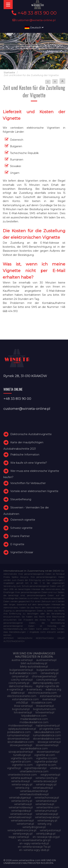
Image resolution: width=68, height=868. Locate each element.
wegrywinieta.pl (50, 775)
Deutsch (34, 27)
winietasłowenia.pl (22, 821)
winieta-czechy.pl (46, 778)
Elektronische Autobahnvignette (31, 434)
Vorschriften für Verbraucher (28, 483)
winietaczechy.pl (22, 801)
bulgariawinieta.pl (48, 670)
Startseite (9, 73)
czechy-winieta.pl (22, 680)
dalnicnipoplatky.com (46, 683)
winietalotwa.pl (45, 804)
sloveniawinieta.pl (18, 739)
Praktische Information (25, 455)
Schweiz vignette (21, 528)
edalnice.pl (18, 693)
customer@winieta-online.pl (34, 20)
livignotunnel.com (45, 709)
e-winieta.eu (34, 689)
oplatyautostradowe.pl (22, 729)
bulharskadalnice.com (23, 673)
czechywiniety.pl (19, 683)
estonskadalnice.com (25, 699)
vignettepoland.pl (35, 768)
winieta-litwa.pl (20, 781)
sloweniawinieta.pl (47, 745)
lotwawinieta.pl (45, 712)
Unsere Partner (20, 536)
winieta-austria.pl (21, 778)
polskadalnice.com (19, 732)
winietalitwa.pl (23, 804)
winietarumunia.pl (46, 811)
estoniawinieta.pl (50, 696)
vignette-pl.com (21, 762)
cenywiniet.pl (20, 676)
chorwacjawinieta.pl (44, 676)
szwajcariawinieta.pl (21, 752)
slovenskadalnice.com (47, 739)
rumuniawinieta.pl (18, 735)
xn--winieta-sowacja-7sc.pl (34, 847)
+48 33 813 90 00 (34, 13)
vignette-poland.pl (46, 762)
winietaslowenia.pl (20, 817)
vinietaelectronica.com (34, 771)
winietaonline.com (48, 807)
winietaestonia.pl (46, 801)
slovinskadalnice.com (21, 742)
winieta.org (22, 788)
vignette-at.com (45, 755)
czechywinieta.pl (47, 680)
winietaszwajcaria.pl (47, 817)
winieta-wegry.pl (22, 784)
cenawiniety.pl (50, 673)
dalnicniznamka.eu (21, 686)
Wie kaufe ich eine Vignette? (29, 463)
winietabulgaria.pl (20, 798)
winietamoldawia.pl (21, 807)
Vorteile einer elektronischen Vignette (34, 491)
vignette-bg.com (22, 758)
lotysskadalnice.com (34, 716)
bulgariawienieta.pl (21, 670)
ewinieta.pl (49, 699)
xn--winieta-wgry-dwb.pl (34, 850)
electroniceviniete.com (22, 696)
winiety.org (44, 824)
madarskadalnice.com (34, 719)
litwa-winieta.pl (23, 706)
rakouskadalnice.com (47, 732)
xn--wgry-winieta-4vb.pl (34, 843)
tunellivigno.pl (22, 755)
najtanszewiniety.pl (48, 726)
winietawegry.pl (47, 821)
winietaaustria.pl (43, 788)
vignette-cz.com (47, 758)
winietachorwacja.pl (47, 798)
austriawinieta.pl (46, 660)
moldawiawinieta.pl (20, 726)
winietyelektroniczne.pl (22, 830)
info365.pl (22, 703)
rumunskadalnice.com (47, 735)
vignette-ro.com (22, 765)
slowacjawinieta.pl (21, 745)
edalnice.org (53, 689)
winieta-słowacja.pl (45, 781)
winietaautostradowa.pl (34, 794)
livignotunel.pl (21, 709)
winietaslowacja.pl (47, 814)
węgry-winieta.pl (19, 837)
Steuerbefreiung (21, 499)
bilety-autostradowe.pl (34, 667)
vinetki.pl (56, 768)
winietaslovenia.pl (21, 814)
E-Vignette (17, 544)
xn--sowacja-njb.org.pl (46, 837)
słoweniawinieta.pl (48, 752)
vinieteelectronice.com (22, 775)
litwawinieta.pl (45, 706)
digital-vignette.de (48, 686)
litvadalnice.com (42, 703)
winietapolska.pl (21, 811)
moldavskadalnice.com (34, 722)
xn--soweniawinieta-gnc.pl (34, 840)
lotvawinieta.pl (23, 712)
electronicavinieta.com (42, 693)
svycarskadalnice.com (34, 748)
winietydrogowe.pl (34, 827)
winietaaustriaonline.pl (34, 791)
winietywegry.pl (23, 834)
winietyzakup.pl (46, 834)
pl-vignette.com (50, 729)
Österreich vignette (23, 520)
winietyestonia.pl (50, 830)
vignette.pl (14, 768)
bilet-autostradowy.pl (34, 663)
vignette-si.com (46, 765)
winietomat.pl (25, 824)
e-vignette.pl (15, 689)
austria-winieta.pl (22, 660)
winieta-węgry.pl (46, 784)
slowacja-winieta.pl (49, 742)
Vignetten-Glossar (22, 552)
